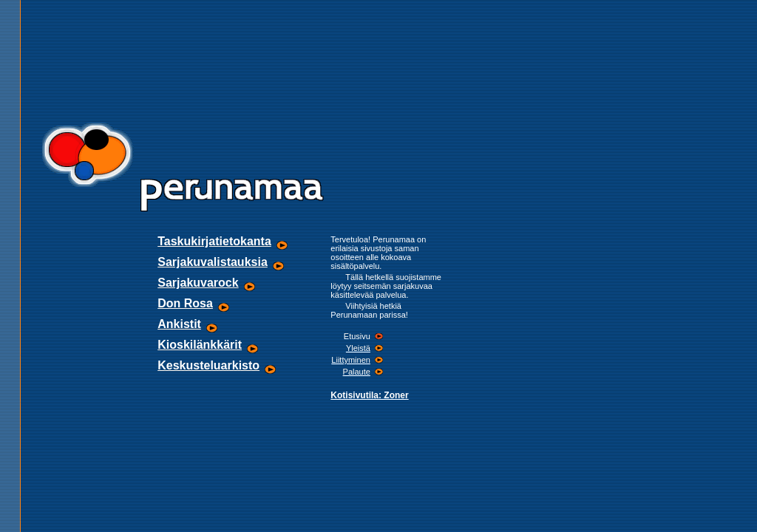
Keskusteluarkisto (208, 365)
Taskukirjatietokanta (214, 241)
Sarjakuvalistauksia (213, 262)
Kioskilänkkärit (200, 345)
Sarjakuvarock (198, 283)
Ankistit (179, 324)
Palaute (357, 372)
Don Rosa (185, 303)
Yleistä (358, 348)
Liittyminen (351, 360)
